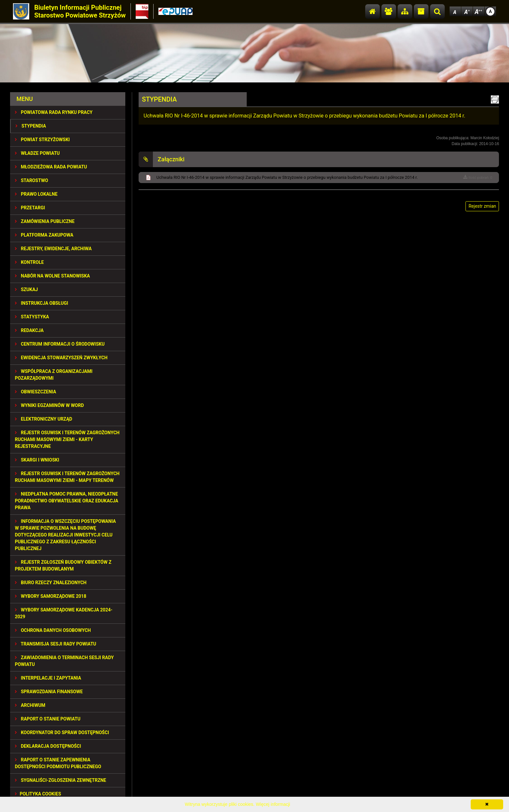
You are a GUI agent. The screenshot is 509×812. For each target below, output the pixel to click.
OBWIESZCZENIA (36, 392)
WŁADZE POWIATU (37, 153)
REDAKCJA (29, 330)
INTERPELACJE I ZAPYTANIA (48, 678)
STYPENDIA (31, 126)
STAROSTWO (31, 180)
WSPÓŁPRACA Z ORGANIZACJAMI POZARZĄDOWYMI (54, 375)
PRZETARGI (30, 208)
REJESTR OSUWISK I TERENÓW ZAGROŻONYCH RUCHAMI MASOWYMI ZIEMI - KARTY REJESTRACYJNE (67, 439)
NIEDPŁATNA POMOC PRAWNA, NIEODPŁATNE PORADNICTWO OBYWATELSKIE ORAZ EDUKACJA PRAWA (67, 501)
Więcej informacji (273, 804)
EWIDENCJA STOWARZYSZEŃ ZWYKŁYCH (61, 358)
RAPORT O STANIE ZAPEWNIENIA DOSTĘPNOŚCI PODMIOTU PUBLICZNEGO (58, 763)
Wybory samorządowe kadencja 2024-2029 (64, 613)
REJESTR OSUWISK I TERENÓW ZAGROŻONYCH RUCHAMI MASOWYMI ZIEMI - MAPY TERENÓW (67, 477)
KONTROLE (29, 262)
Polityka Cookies (38, 794)
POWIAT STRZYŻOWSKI (42, 140)
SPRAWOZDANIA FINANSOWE (49, 692)
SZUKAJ (26, 289)
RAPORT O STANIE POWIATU (48, 719)
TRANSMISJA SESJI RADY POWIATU (56, 644)
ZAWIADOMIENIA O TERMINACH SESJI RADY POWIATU (64, 661)
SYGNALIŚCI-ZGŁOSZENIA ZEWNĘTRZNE (61, 780)
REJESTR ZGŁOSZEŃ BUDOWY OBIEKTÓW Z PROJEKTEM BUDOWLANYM (63, 566)
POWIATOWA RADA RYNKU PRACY (54, 112)
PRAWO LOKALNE (36, 194)
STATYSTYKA (32, 317)
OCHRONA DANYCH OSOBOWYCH (53, 630)
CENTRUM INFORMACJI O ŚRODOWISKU (60, 344)
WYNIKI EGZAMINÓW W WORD (50, 405)
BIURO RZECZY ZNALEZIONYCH (51, 583)
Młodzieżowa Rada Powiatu (51, 167)
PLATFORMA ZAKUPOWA (44, 235)
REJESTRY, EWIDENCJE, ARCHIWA (53, 249)
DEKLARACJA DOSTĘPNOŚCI (48, 746)
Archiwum (30, 705)
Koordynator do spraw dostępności (62, 732)
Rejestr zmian (482, 206)
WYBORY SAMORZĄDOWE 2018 (51, 596)
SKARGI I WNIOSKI (37, 460)
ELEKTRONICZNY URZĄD (44, 419)
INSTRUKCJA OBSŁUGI (42, 303)
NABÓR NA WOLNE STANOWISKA (52, 276)
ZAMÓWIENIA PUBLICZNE (45, 221)
